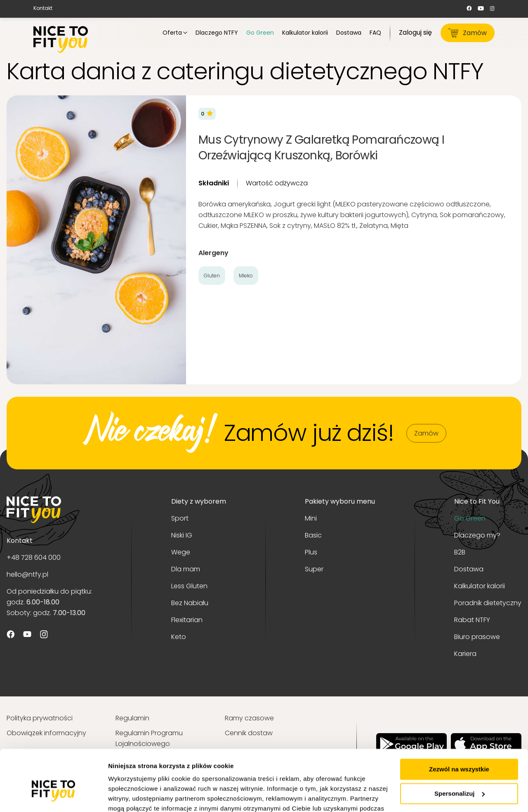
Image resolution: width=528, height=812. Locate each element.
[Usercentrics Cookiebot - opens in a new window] (53, 796)
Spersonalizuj (460, 748)
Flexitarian (187, 620)
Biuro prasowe (477, 637)
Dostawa (469, 569)
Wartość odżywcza (277, 183)
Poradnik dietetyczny (488, 603)
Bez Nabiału (190, 603)
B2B (460, 552)
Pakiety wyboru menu (340, 501)
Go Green (470, 518)
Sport (180, 518)
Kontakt (43, 8)
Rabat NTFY (472, 620)
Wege (181, 552)
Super (314, 569)
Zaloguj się (415, 32)
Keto (179, 637)
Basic (313, 535)
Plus (311, 552)
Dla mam (186, 569)
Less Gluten (189, 586)
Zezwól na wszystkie (459, 724)
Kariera (465, 654)
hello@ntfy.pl (27, 574)
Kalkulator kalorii (480, 586)
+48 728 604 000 (34, 558)
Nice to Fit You (477, 501)
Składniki (214, 183)
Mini (311, 518)
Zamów (468, 33)
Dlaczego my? (477, 535)
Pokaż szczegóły (133, 796)
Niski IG (182, 535)
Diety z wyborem (199, 501)
